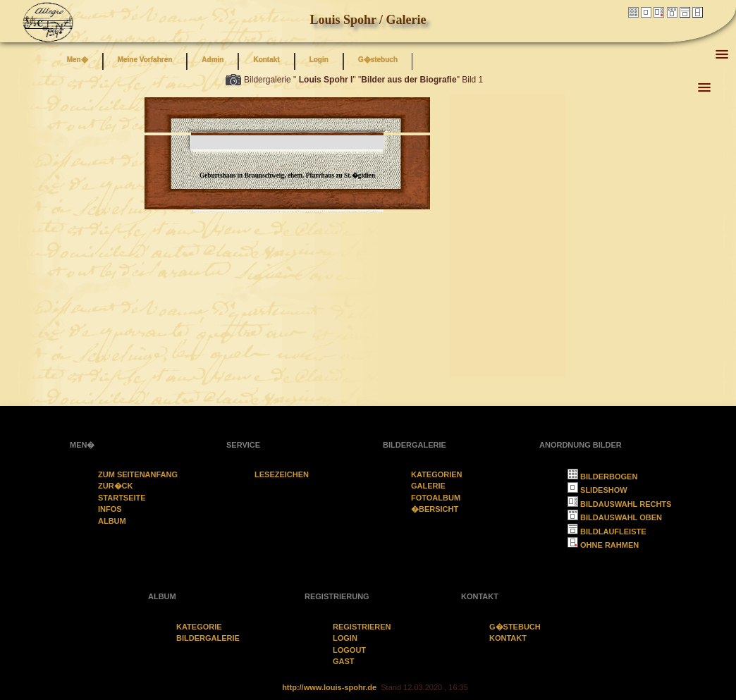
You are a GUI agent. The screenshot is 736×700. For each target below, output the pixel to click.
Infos (110, 509)
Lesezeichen (282, 474)
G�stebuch (378, 60)
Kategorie (199, 627)
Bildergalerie (208, 638)
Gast (344, 661)
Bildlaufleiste (607, 532)
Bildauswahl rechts (619, 504)
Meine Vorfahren (145, 60)
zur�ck (116, 486)
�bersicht (435, 509)
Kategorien (437, 474)
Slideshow (597, 490)
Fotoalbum (436, 498)
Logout (349, 650)
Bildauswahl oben (615, 517)
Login (319, 60)
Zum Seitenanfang (138, 474)
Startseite (122, 498)
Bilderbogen (602, 477)
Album (112, 521)
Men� (78, 60)
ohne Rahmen (603, 545)
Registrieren (362, 627)
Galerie (428, 486)
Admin (213, 60)
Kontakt (266, 60)
